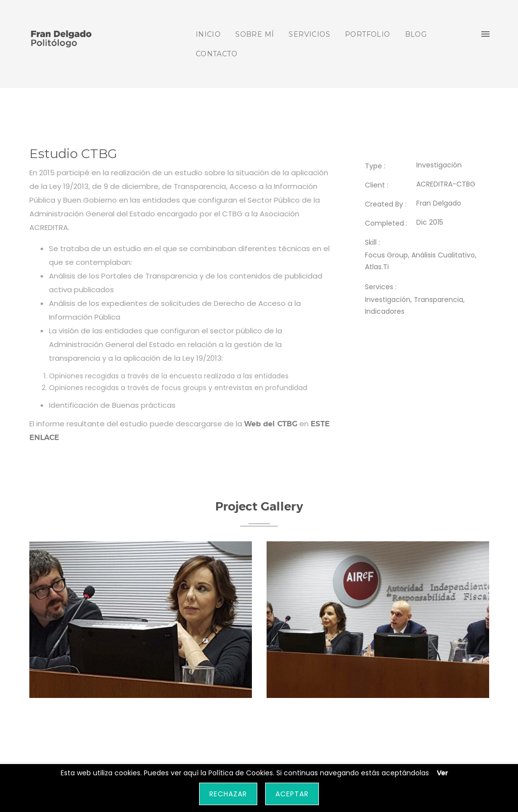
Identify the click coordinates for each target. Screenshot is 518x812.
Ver (442, 773)
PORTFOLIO (368, 34)
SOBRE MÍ (255, 34)
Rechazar (228, 794)
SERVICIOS (309, 34)
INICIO (208, 34)
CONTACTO (216, 54)
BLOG (416, 34)
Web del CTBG (271, 424)
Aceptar (292, 794)
